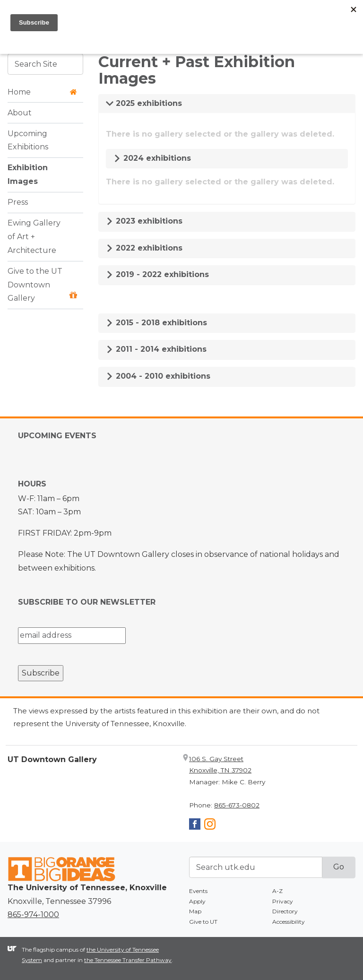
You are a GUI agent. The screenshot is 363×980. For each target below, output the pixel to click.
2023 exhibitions (144, 221)
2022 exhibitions (144, 248)
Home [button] (42, 92)
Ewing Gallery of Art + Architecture (34, 237)
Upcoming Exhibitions (28, 140)
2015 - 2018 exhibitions (156, 323)
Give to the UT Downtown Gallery (42, 285)
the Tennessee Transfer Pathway (128, 960)
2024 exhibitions (152, 158)
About (20, 113)
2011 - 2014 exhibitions (156, 349)
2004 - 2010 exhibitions (158, 376)
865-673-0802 (237, 805)
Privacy (283, 901)
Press (18, 202)
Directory (285, 911)
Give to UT (203, 922)
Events (198, 891)
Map (195, 911)
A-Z (277, 891)
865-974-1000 (33, 915)
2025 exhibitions (144, 103)
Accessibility (289, 922)
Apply (197, 901)
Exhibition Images (28, 174)
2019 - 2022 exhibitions (157, 274)
